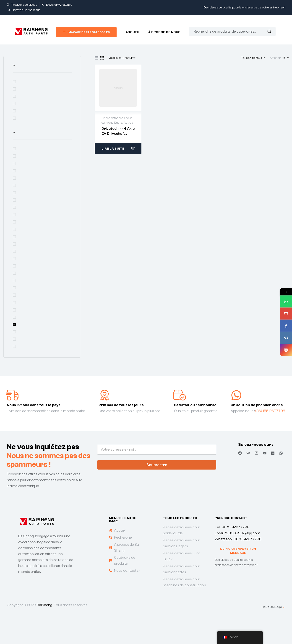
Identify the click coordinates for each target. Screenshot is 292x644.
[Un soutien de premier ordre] (236, 421)
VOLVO (25, 335)
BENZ (24, 174)
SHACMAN (28, 306)
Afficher (275, 58)
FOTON (25, 211)
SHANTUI (27, 313)
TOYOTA (26, 328)
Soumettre (157, 490)
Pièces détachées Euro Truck (43, 109)
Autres (25, 143)
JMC (23, 247)
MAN (23, 269)
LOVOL (25, 262)
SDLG (24, 299)
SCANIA (25, 291)
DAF (22, 189)
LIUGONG (27, 254)
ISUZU (24, 225)
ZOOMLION (28, 357)
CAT (23, 181)
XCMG (24, 343)
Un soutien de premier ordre (257, 431)
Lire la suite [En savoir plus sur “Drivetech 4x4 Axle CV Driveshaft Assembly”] (113, 149)
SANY (24, 284)
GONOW (26, 218)
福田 (23, 372)
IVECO (24, 233)
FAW (23, 203)
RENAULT (27, 277)
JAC (23, 240)
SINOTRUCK (29, 320)
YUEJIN (25, 350)
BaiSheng (44, 631)
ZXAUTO (27, 364)
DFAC (24, 196)
